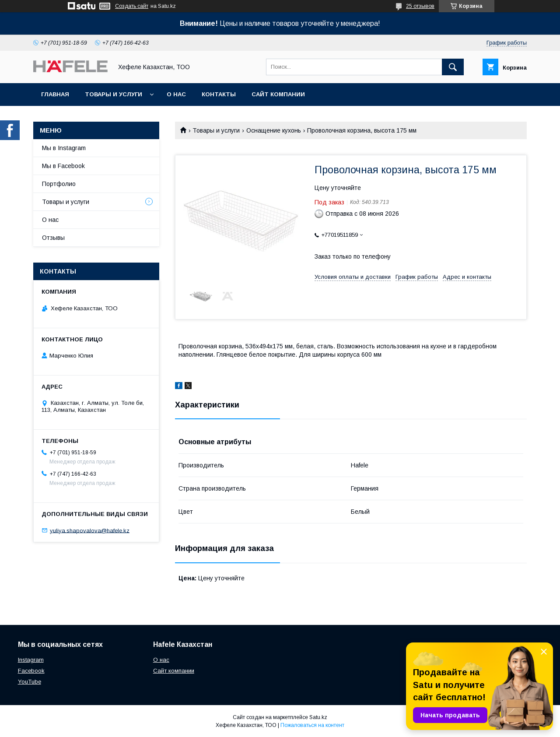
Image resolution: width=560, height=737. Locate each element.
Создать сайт (132, 6)
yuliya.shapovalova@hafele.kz (90, 530)
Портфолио (59, 184)
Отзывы (53, 238)
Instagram (31, 660)
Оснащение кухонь (274, 130)
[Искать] (453, 67)
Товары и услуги (114, 94)
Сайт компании (278, 94)
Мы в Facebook (63, 166)
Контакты (219, 94)
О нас (176, 94)
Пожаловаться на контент (312, 725)
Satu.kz (318, 717)
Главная (55, 94)
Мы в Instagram (64, 148)
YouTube (30, 682)
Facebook (31, 671)
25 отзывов (420, 6)
